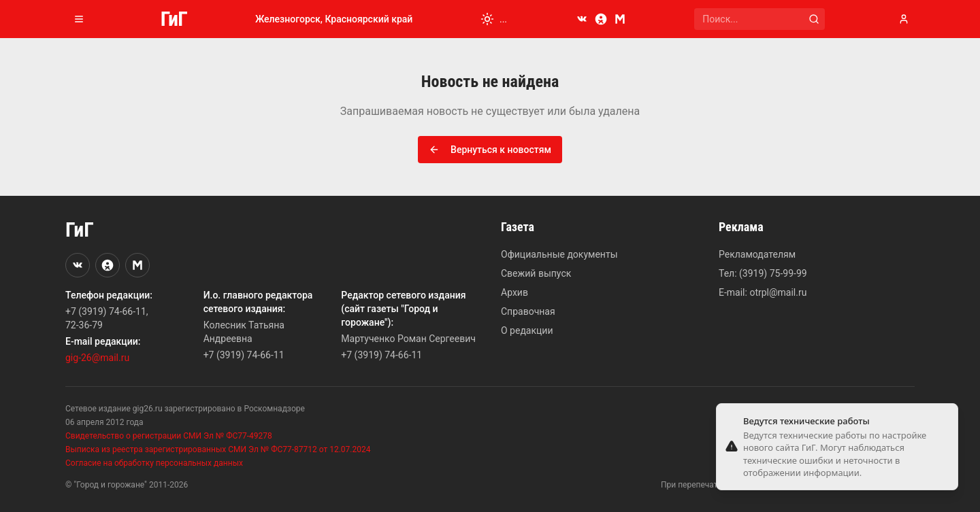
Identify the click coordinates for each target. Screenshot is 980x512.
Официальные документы (559, 254)
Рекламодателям (757, 254)
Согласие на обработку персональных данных (154, 463)
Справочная (528, 311)
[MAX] (620, 19)
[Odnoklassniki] (601, 19)
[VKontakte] (582, 19)
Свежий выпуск (536, 273)
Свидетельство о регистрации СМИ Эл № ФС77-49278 (169, 436)
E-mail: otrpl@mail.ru (763, 292)
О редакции (527, 330)
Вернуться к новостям (490, 150)
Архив (514, 292)
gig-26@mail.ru (97, 358)
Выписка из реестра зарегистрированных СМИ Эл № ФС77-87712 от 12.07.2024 (218, 449)
